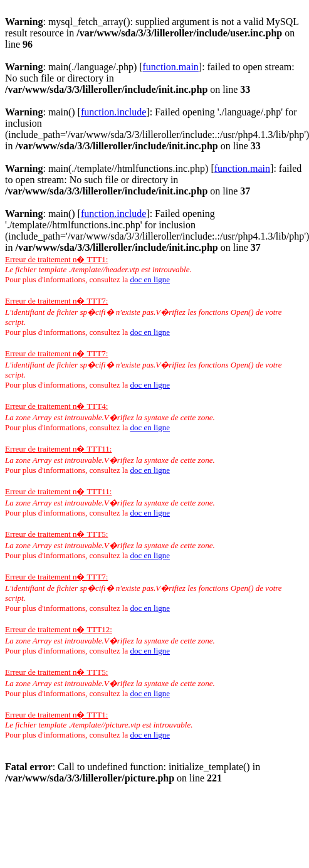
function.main (171, 67)
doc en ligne (150, 279)
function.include (113, 112)
